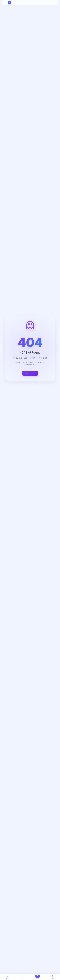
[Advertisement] (30, 700)
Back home (30, 373)
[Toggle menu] (5, 3)
